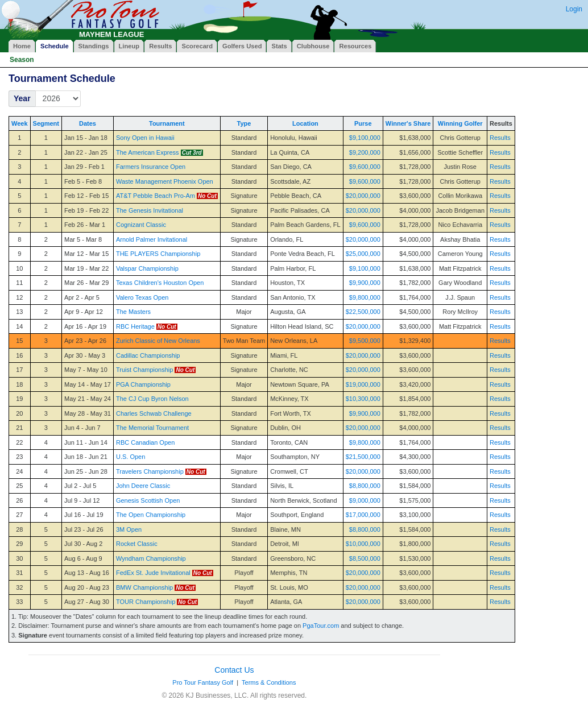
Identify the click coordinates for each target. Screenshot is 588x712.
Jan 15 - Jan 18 (86, 138)
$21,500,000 (363, 457)
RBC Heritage (135, 326)
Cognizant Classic (141, 225)
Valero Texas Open (142, 297)
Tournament (167, 123)
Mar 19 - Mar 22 (86, 268)
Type (244, 123)
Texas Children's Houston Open (160, 283)
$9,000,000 (365, 500)
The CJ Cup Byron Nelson (152, 399)
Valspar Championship (147, 268)
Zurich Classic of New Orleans (158, 341)
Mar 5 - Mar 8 (83, 239)
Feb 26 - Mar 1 (85, 225)
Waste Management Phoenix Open (165, 181)
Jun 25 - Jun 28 (86, 471)
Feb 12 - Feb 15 (86, 196)
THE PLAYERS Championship (158, 254)
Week (20, 123)
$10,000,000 (363, 544)
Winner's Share (408, 123)
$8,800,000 (365, 486)
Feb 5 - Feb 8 (83, 181)
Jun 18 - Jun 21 (86, 457)
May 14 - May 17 (88, 384)
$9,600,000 (365, 167)
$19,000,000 (363, 384)
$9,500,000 (365, 341)
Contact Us (234, 670)
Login (574, 9)
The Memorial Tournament (152, 428)
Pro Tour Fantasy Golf (203, 682)
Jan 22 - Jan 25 (86, 152)
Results (500, 138)
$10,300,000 (363, 399)
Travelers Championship (150, 471)
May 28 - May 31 (88, 413)
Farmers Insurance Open (151, 167)
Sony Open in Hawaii (145, 138)
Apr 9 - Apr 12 (84, 312)
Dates (88, 123)
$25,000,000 (363, 254)
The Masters (133, 312)
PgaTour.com (321, 626)
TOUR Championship (146, 602)
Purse (363, 123)
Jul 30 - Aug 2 (83, 544)
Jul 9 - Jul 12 (82, 500)
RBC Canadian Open (145, 442)
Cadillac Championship (148, 355)
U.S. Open (131, 457)
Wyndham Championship (151, 558)
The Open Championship (151, 515)
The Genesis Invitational (150, 210)
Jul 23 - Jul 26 (84, 529)
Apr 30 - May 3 (85, 355)
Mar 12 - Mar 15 (86, 254)
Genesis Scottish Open (148, 500)
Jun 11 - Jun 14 (86, 442)
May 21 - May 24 (88, 399)
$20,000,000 (363, 196)
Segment (46, 123)
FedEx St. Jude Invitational (153, 573)
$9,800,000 (365, 297)
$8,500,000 (365, 558)
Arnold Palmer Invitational (152, 239)
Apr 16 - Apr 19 (85, 326)
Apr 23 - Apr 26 (85, 341)
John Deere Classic (143, 486)
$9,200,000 (365, 152)
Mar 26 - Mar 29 (86, 283)
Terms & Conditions (269, 682)
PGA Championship (143, 384)
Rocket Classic (137, 544)
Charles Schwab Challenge (154, 413)
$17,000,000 (363, 515)
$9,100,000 (365, 138)
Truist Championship (144, 370)
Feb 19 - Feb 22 (86, 210)
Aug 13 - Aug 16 (87, 573)
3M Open (129, 529)
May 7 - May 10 (86, 370)
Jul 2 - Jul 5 (80, 486)
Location (305, 123)
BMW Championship (144, 587)
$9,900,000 (365, 283)
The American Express (148, 152)
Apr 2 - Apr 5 (82, 297)
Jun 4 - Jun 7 (82, 428)
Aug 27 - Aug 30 (87, 602)
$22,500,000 (363, 312)
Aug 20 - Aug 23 (87, 587)
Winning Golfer (460, 123)
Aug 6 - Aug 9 (83, 558)
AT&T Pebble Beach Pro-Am (156, 196)
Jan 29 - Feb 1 (84, 167)
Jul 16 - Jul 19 (84, 515)
